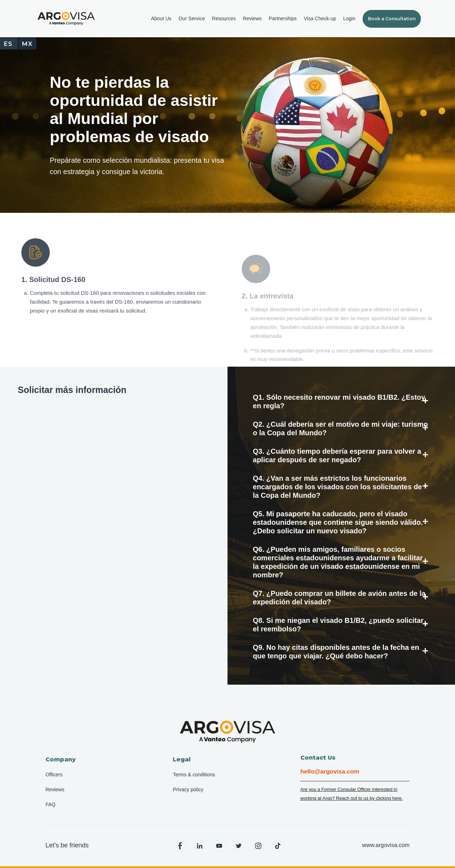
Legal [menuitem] (182, 759)
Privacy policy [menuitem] (188, 789)
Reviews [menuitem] (252, 18)
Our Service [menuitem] (192, 18)
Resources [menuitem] (224, 18)
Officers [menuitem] (54, 775)
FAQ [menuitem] (50, 804)
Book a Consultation (392, 19)
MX (27, 44)
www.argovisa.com (386, 845)
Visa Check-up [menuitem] (320, 18)
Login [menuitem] (349, 18)
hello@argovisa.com (330, 772)
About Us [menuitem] (161, 18)
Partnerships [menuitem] (283, 18)
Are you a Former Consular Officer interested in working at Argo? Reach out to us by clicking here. (352, 794)
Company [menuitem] (61, 759)
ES (8, 44)
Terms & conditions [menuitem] (194, 775)
